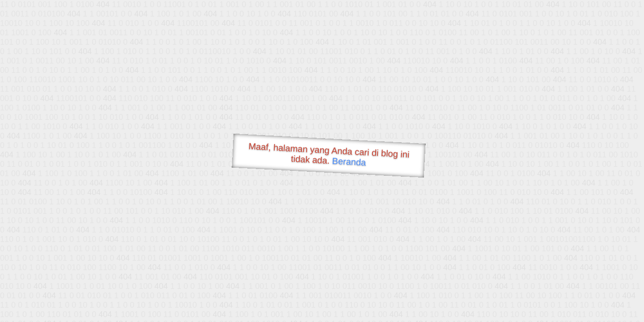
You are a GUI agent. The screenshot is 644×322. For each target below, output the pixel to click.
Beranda (349, 161)
